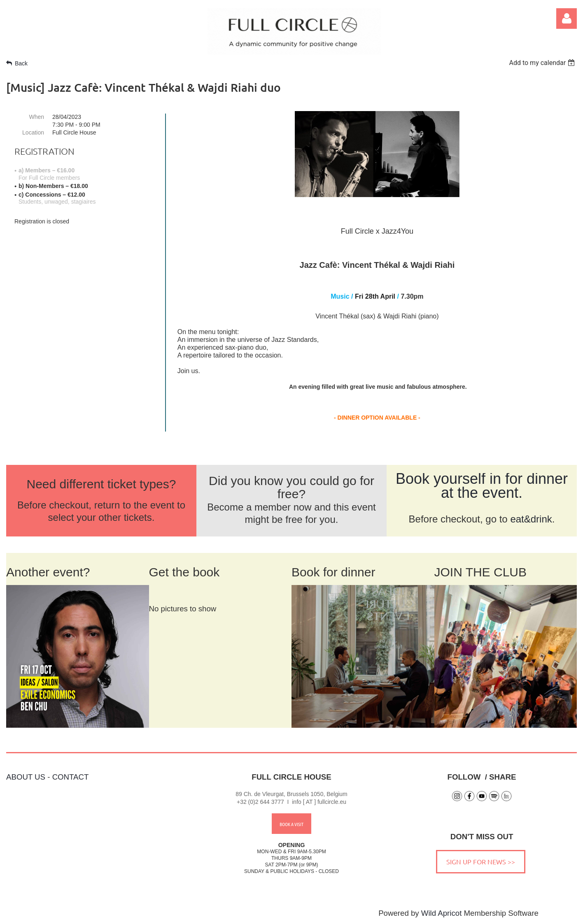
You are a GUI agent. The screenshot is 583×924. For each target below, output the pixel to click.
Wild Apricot (442, 913)
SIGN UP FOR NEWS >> (481, 861)
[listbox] (543, 63)
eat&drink (531, 519)
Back (21, 63)
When (36, 117)
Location (33, 132)
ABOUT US (26, 777)
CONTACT (71, 777)
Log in (567, 19)
